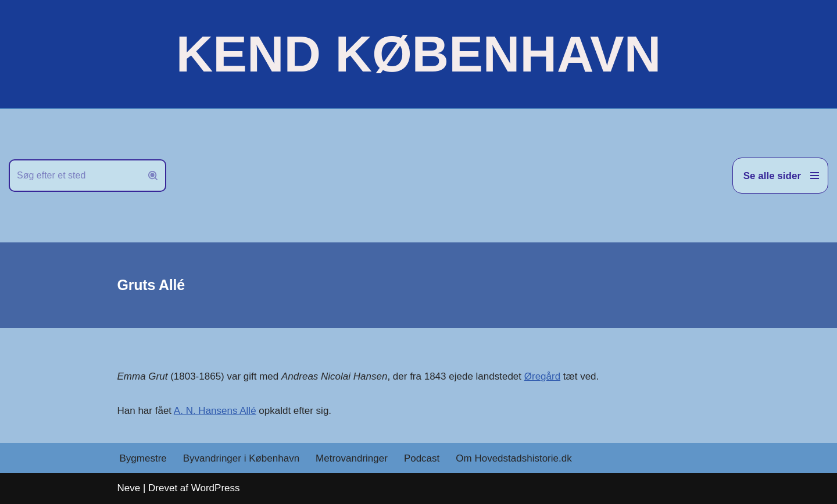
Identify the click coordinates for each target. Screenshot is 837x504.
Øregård (542, 376)
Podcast (422, 458)
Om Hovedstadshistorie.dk (514, 458)
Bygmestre (143, 458)
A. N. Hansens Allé (215, 411)
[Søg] (74, 176)
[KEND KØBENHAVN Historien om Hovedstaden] (419, 54)
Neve (129, 488)
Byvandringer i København (241, 458)
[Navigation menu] (780, 176)
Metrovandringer (352, 458)
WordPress (216, 488)
